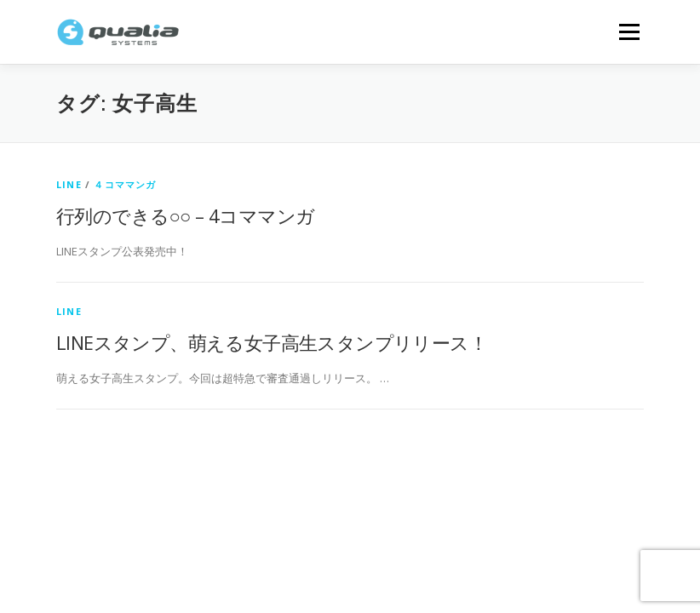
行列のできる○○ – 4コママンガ (185, 215)
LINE (69, 184)
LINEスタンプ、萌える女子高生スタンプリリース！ (272, 342)
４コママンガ (125, 184)
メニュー (629, 32)
